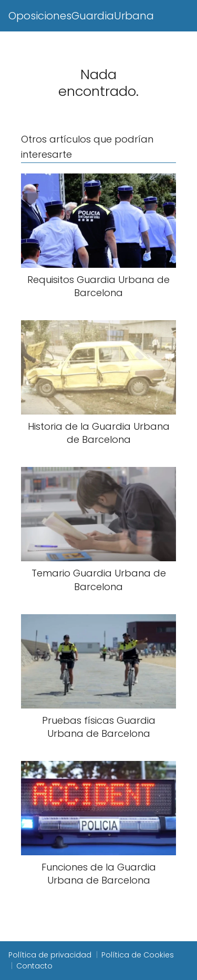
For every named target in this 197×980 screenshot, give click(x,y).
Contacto (34, 966)
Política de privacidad (50, 955)
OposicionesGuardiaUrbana (81, 16)
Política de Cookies (138, 955)
